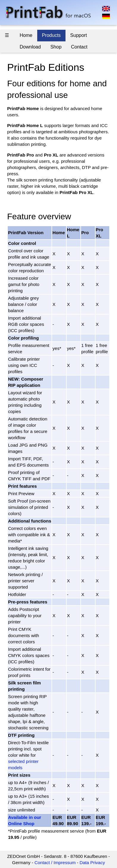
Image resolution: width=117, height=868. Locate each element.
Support (79, 35)
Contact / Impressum (55, 862)
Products (51, 35)
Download (30, 47)
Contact (79, 47)
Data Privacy (92, 862)
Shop (56, 47)
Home (26, 35)
